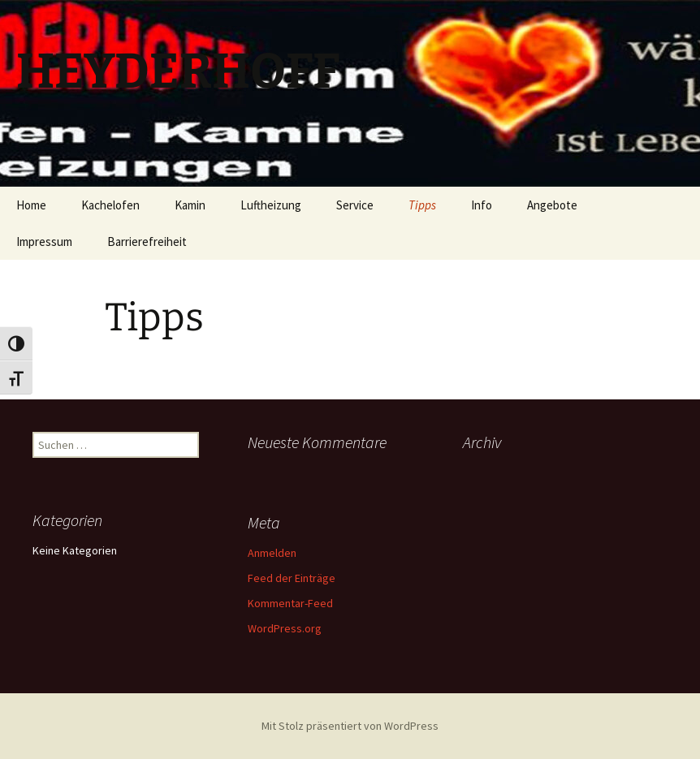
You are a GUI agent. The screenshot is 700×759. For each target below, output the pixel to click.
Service (355, 205)
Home (31, 205)
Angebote (552, 205)
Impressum (44, 241)
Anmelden (272, 553)
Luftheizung (271, 205)
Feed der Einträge (292, 578)
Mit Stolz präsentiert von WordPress (350, 726)
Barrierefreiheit (147, 241)
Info (482, 205)
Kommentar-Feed (290, 603)
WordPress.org (285, 628)
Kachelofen (110, 205)
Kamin (190, 205)
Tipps (422, 205)
